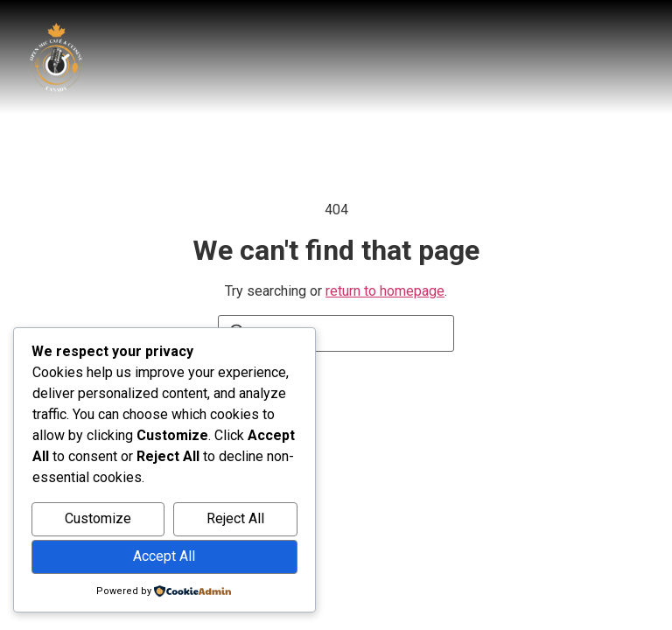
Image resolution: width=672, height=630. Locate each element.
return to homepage (385, 291)
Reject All (235, 518)
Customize (98, 518)
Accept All (164, 556)
